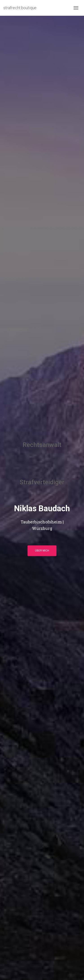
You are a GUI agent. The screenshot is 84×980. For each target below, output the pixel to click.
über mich (42, 551)
